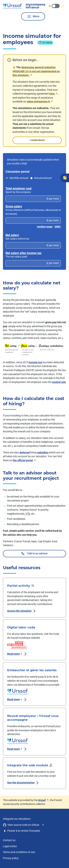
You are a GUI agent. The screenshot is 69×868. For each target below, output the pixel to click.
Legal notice (10, 846)
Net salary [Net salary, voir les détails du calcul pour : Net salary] (12, 235)
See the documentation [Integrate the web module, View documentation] (23, 783)
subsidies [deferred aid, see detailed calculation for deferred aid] (43, 453)
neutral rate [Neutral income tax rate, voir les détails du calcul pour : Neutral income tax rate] (59, 382)
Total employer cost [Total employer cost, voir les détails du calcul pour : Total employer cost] (18, 188)
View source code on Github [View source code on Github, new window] (24, 825)
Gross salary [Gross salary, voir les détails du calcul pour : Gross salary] (14, 206)
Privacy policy (11, 858)
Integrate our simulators (17, 819)
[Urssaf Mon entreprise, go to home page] (24, 6)
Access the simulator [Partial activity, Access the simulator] (22, 611)
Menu (33, 17)
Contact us (9, 840)
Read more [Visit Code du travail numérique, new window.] (17, 654)
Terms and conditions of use (19, 852)
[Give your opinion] (65, 178)
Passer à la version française (21, 831)
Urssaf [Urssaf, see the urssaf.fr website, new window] (43, 800)
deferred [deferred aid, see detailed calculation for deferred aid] (25, 453)
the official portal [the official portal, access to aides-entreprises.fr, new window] (24, 460)
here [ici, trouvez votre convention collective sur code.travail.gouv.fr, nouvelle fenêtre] (54, 94)
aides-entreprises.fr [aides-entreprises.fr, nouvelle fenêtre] (40, 102)
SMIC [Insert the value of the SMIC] (58, 227)
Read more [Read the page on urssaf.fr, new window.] (17, 700)
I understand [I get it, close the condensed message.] (37, 140)
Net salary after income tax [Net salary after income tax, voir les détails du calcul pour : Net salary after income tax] (23, 253)
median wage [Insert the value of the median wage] (45, 227)
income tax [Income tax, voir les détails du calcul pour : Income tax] (36, 362)
